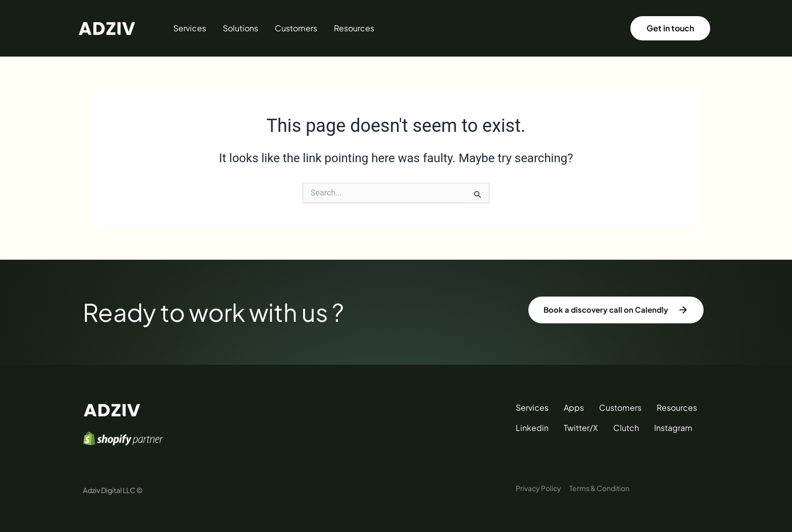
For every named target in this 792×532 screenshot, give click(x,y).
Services (190, 28)
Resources (354, 28)
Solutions (240, 28)
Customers (296, 28)
